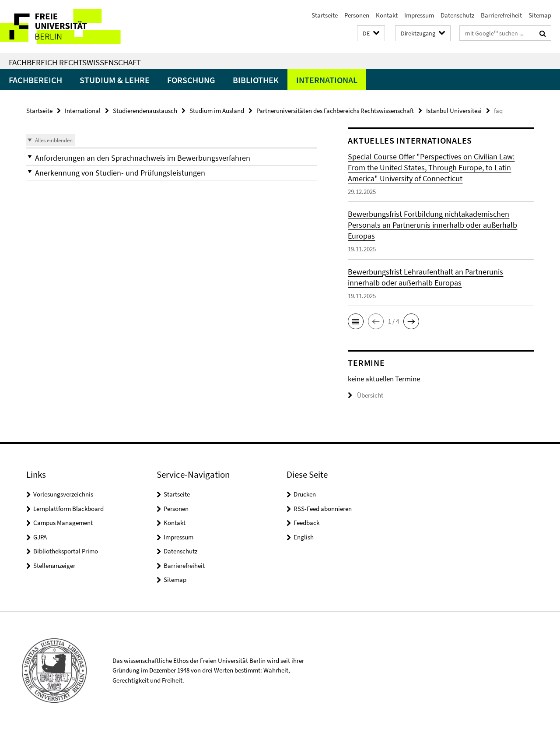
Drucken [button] (305, 494)
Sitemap (540, 15)
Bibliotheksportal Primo (66, 551)
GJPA (40, 537)
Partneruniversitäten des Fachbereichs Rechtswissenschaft (335, 111)
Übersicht (366, 395)
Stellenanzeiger (54, 565)
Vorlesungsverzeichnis (63, 494)
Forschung (191, 80)
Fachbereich (35, 80)
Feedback (306, 523)
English (304, 537)
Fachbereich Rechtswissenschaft (75, 62)
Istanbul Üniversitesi (454, 111)
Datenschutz (457, 15)
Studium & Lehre (115, 80)
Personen (357, 15)
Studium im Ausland (217, 111)
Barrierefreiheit (501, 15)
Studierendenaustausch (145, 111)
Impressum (419, 15)
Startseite (325, 15)
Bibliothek (256, 80)
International (327, 80)
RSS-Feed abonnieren (323, 509)
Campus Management (63, 523)
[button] (371, 33)
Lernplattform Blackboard (68, 509)
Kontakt (387, 15)
